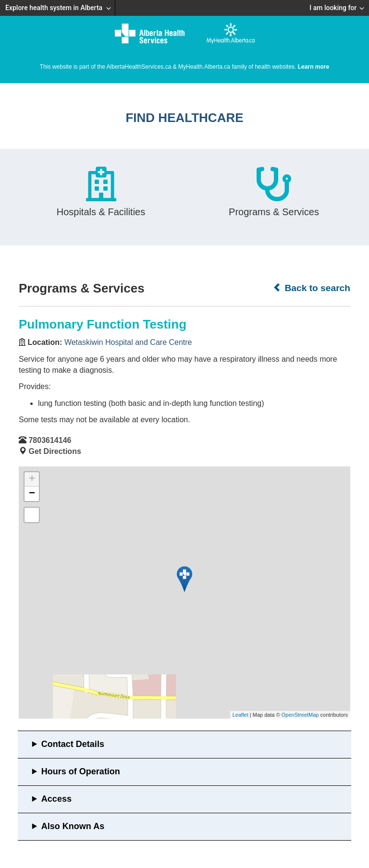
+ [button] (32, 479)
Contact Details (73, 744)
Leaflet (240, 715)
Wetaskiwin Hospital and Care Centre (128, 342)
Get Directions (55, 451)
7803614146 (50, 440)
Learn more (314, 67)
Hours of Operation (81, 771)
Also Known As (73, 826)
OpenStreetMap (300, 715)
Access (56, 799)
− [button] (32, 494)
